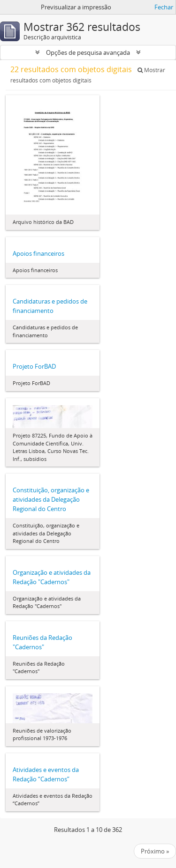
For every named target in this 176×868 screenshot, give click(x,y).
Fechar (164, 7)
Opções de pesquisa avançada (88, 52)
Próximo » (155, 851)
